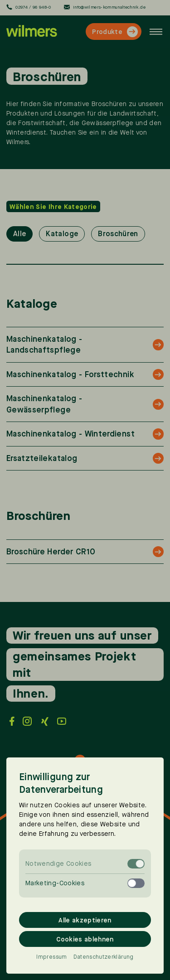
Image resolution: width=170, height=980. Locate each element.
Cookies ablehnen (85, 939)
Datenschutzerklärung (104, 957)
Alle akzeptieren (85, 920)
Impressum (51, 957)
